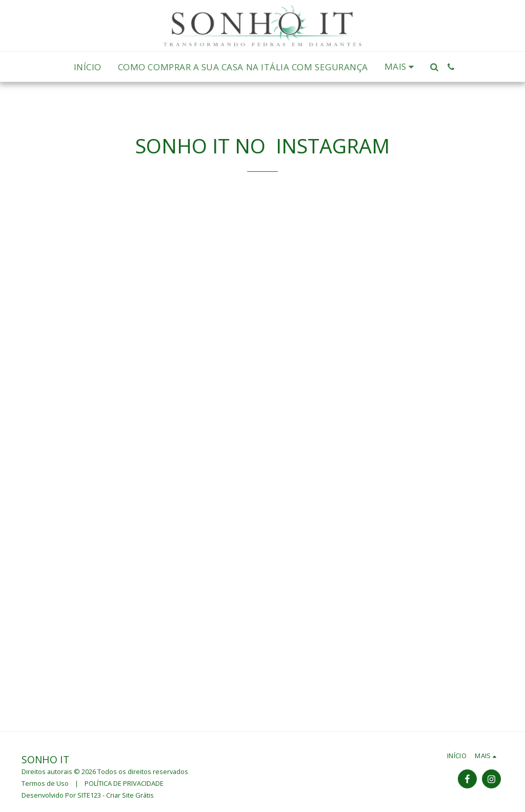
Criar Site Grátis (130, 795)
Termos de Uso (45, 783)
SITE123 (89, 795)
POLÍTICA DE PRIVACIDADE (124, 783)
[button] (434, 67)
